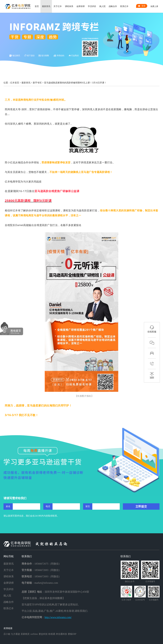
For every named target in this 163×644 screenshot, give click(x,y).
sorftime (34, 634)
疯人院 (102, 6)
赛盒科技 (43, 634)
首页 (37, 6)
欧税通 (52, 634)
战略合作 (113, 6)
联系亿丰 (124, 6)
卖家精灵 (25, 634)
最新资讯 (46, 6)
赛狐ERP (72, 634)
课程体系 (69, 6)
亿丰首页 (15, 83)
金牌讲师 (81, 6)
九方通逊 (15, 634)
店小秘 (7, 634)
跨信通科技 (61, 634)
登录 (142, 6)
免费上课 (154, 6)
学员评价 (92, 6)
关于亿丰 (58, 6)
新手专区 (37, 83)
